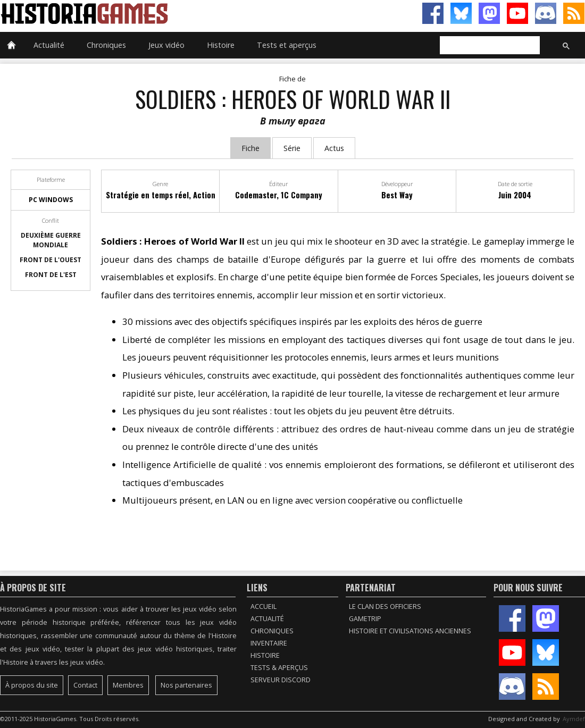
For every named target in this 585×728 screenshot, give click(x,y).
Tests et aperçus (287, 45)
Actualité (49, 45)
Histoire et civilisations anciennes (410, 631)
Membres (128, 685)
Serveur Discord (281, 680)
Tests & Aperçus (279, 668)
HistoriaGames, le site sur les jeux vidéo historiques (146, 13)
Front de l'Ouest (51, 260)
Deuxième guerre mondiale (51, 240)
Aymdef (574, 719)
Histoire (221, 45)
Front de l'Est (51, 275)
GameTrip (365, 619)
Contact (85, 685)
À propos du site (32, 685)
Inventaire (269, 643)
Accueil (264, 606)
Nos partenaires (186, 685)
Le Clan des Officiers (385, 606)
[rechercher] (489, 46)
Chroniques (106, 45)
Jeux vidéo (166, 45)
